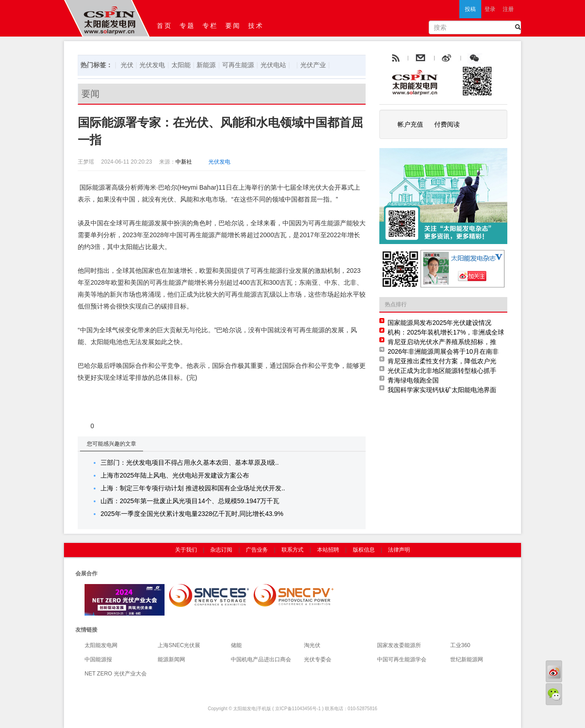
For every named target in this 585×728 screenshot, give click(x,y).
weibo (468, 58)
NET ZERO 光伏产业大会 (116, 674)
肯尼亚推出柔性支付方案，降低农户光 (442, 361)
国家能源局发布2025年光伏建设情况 (439, 323)
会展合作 (86, 574)
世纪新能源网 (467, 659)
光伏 (127, 65)
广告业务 (257, 550)
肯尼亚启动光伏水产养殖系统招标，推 (442, 342)
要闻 (233, 26)
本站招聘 (328, 550)
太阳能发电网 (101, 645)
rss (395, 58)
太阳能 (181, 65)
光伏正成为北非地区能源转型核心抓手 (442, 371)
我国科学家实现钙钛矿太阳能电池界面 (442, 390)
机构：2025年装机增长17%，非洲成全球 (446, 332)
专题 (187, 26)
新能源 (206, 65)
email (443, 58)
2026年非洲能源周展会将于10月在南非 (443, 351)
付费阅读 (447, 124)
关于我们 (186, 550)
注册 (508, 9)
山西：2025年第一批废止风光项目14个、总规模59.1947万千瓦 (190, 501)
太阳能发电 (245, 709)
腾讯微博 (495, 58)
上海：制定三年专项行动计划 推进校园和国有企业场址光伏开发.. (193, 488)
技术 (256, 26)
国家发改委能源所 (399, 645)
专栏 (210, 26)
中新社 (184, 162)
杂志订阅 (221, 550)
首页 (165, 26)
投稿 (470, 9)
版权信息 (364, 550)
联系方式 (292, 550)
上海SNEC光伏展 (179, 645)
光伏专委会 (318, 659)
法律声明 (399, 550)
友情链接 (86, 630)
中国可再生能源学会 (402, 659)
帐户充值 (410, 124)
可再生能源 (238, 65)
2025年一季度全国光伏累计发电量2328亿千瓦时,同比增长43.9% (192, 514)
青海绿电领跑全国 (413, 380)
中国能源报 (98, 659)
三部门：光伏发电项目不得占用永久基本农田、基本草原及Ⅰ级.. (190, 462)
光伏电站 (273, 65)
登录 (490, 9)
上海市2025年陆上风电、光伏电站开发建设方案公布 (175, 475)
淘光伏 (312, 645)
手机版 (264, 709)
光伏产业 (313, 65)
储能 (236, 645)
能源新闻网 (171, 659)
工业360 (460, 645)
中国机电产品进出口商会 (261, 659)
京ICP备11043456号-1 (298, 709)
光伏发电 (152, 65)
